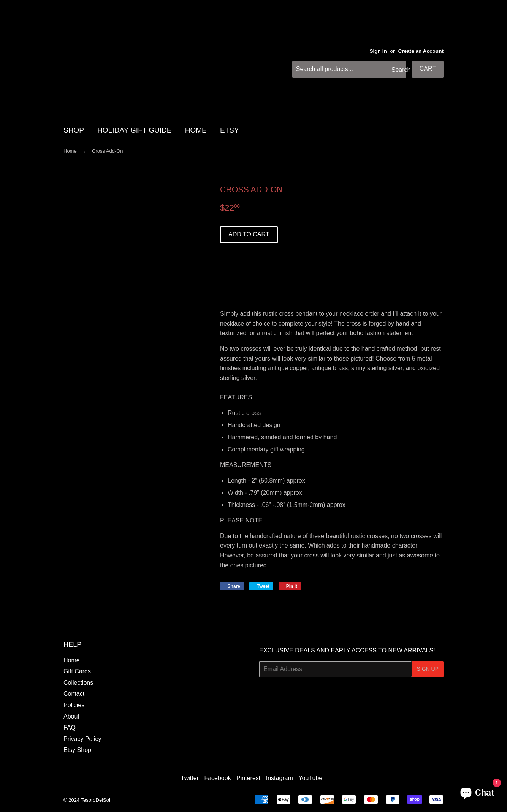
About (71, 716)
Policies (74, 705)
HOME (196, 130)
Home (70, 151)
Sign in (378, 51)
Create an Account (421, 51)
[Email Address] (335, 669)
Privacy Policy (82, 739)
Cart (428, 69)
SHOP (74, 130)
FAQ (70, 727)
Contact (74, 694)
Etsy (230, 130)
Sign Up (428, 669)
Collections (78, 683)
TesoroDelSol (96, 800)
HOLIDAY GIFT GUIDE (134, 130)
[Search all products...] (349, 69)
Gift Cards (77, 671)
